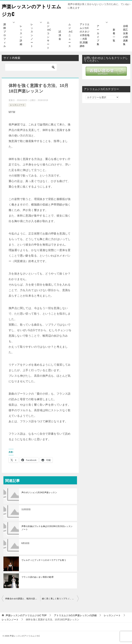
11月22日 (26, 509)
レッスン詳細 (21, 35)
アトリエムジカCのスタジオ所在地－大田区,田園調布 (85, 35)
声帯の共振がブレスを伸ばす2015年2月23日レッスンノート (47, 528)
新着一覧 (114, 35)
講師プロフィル (5, 35)
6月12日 (25, 543)
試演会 (60, 35)
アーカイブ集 (98, 35)
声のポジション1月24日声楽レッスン (39, 492)
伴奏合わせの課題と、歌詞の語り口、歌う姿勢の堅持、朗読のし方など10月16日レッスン (23, 599)
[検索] (31, 67)
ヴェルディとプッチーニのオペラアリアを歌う (44, 560)
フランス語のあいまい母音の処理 (37, 577)
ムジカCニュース (70, 35)
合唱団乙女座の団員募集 (125, 35)
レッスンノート (32, 35)
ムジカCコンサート (49, 35)
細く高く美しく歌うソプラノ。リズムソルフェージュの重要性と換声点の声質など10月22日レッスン (60, 599)
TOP (26, 615)
